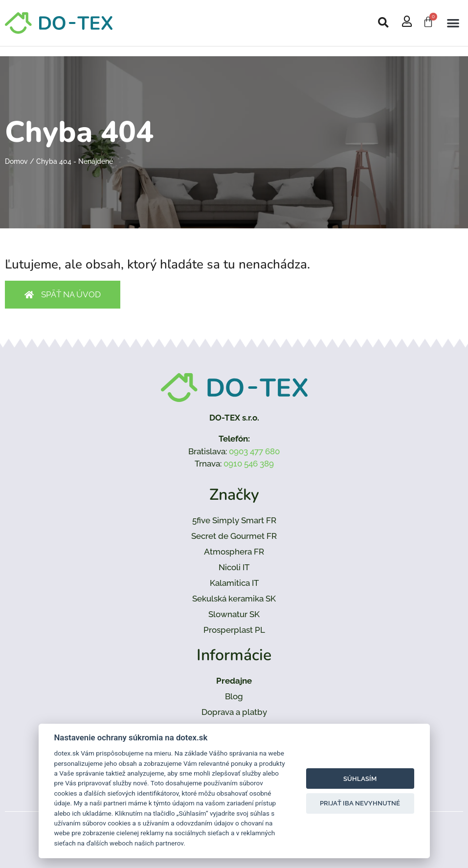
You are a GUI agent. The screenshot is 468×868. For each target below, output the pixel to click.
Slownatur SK (234, 614)
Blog (234, 696)
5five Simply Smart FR (234, 520)
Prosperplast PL (234, 630)
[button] (384, 23)
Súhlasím (360, 779)
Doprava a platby (234, 712)
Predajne (234, 681)
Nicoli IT (234, 567)
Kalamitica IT (234, 583)
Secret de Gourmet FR (234, 536)
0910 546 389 (249, 464)
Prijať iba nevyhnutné (360, 803)
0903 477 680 (254, 451)
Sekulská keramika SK (234, 599)
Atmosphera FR (234, 552)
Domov (16, 161)
